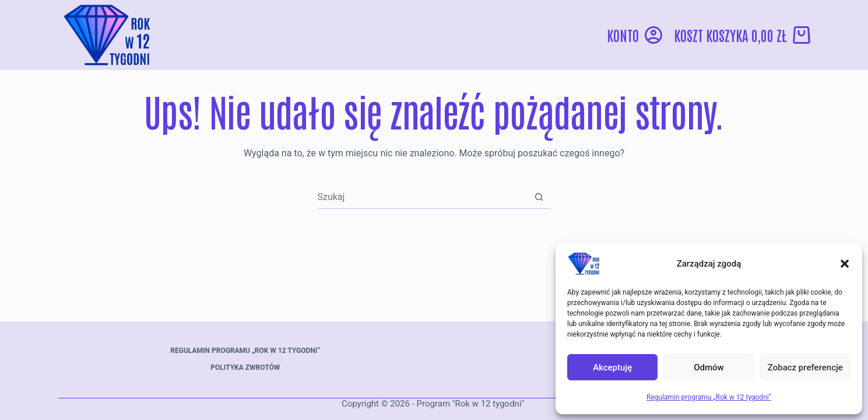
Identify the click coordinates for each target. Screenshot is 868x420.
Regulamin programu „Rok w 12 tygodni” (709, 397)
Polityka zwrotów (245, 367)
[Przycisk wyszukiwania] (539, 197)
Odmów (709, 367)
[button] (845, 264)
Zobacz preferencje (805, 367)
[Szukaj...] (423, 197)
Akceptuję (612, 367)
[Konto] (635, 35)
